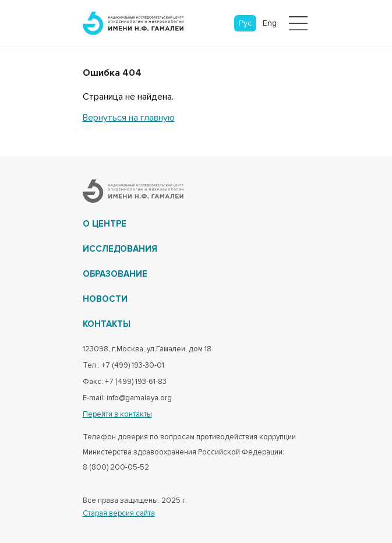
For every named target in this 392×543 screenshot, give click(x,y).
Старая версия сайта (119, 513)
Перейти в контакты (117, 414)
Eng (270, 23)
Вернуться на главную (129, 118)
